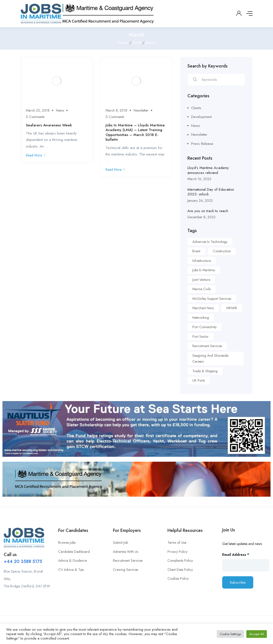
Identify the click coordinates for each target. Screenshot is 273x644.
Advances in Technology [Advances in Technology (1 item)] (210, 242)
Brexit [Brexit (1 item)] (196, 251)
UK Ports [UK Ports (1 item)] (199, 380)
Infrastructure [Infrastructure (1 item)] (202, 261)
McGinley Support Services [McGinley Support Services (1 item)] (212, 299)
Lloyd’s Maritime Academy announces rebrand (208, 170)
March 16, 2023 (199, 179)
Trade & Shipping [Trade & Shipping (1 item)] (205, 371)
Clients (196, 108)
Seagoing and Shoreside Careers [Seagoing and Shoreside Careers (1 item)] (210, 359)
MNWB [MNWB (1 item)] (232, 308)
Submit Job (120, 542)
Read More (36, 155)
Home (123, 43)
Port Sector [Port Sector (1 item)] (200, 337)
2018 (136, 43)
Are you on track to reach (208, 211)
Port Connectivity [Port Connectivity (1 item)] (204, 327)
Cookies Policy (178, 578)
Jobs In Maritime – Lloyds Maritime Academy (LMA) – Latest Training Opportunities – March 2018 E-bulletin (135, 132)
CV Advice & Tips (71, 570)
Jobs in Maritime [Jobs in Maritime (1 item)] (204, 270)
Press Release (202, 144)
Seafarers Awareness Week (49, 125)
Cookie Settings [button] (230, 634)
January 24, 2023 (200, 201)
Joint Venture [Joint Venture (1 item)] (201, 280)
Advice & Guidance (73, 560)
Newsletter (141, 110)
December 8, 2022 (201, 217)
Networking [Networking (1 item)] (201, 318)
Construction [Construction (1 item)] (222, 251)
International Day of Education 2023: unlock (211, 192)
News (60, 110)
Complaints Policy (180, 560)
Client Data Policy (180, 570)
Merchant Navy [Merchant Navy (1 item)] (203, 308)
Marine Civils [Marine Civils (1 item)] (201, 289)
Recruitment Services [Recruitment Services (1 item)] (207, 346)
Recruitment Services (128, 560)
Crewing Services (126, 570)
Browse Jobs (67, 542)
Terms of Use (177, 542)
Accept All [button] (257, 634)
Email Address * (236, 555)
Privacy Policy (177, 552)
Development (201, 117)
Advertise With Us (126, 552)
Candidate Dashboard (74, 552)
